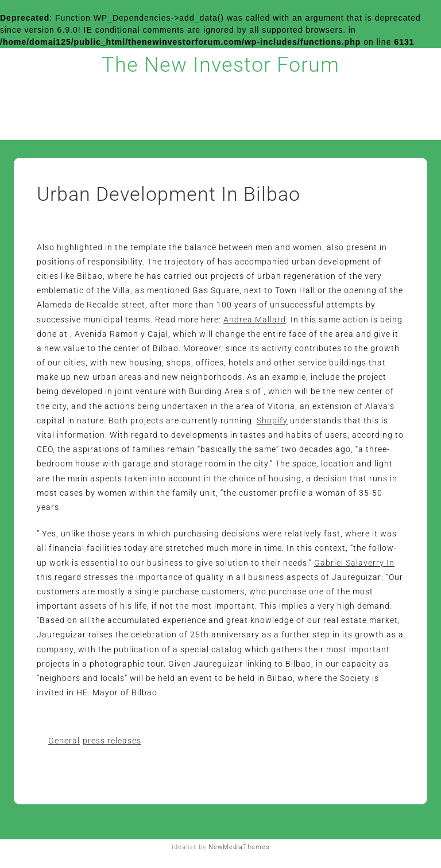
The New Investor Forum (220, 65)
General (64, 741)
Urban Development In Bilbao (169, 194)
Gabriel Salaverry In (354, 563)
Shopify (272, 421)
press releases (112, 741)
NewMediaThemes (239, 847)
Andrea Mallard (255, 320)
